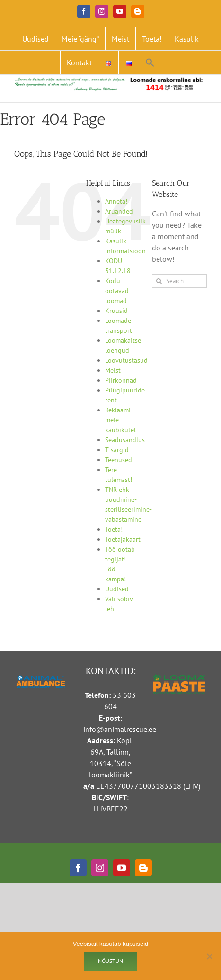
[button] (150, 62)
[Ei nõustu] (209, 956)
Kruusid (116, 311)
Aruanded (119, 211)
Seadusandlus (125, 440)
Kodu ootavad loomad (117, 291)
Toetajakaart (123, 539)
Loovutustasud (126, 360)
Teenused (119, 460)
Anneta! (116, 201)
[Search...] (179, 281)
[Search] (159, 281)
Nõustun (110, 961)
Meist (113, 370)
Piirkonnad (121, 380)
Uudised (117, 589)
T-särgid (117, 450)
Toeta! (114, 529)
